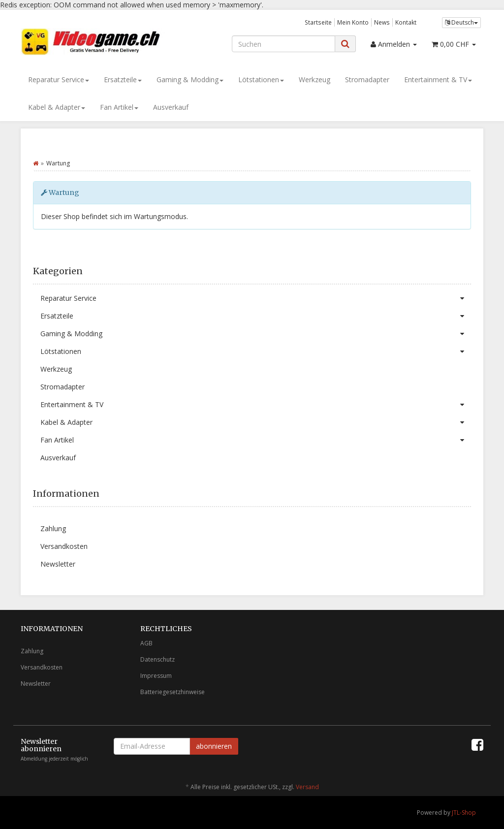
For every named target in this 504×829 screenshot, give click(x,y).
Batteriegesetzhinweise (173, 692)
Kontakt (406, 22)
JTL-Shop (464, 813)
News (382, 22)
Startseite (318, 22)
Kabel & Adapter (57, 107)
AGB (146, 643)
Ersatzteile (123, 80)
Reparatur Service (59, 80)
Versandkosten (64, 546)
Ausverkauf (171, 107)
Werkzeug (315, 80)
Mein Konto (353, 22)
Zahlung (53, 528)
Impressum (156, 676)
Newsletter (58, 564)
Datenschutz (157, 659)
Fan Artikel (119, 107)
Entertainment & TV (438, 80)
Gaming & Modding (190, 80)
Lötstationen (261, 80)
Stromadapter (367, 80)
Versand (307, 787)
